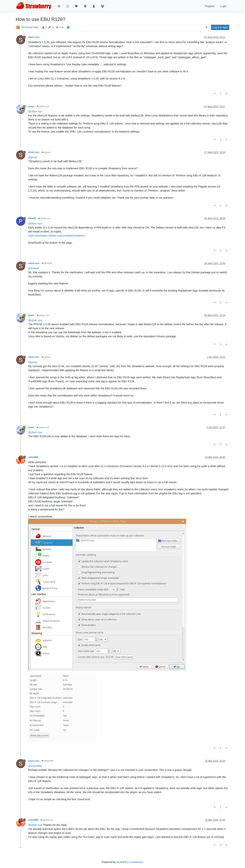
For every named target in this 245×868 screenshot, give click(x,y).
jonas (31, 106)
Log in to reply (220, 27)
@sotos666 (48, 761)
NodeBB (122, 862)
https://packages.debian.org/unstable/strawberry (57, 236)
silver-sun (34, 37)
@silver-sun (43, 106)
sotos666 (33, 457)
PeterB (32, 218)
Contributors (136, 862)
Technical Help (30, 27)
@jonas (46, 152)
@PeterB (47, 263)
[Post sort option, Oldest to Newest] (206, 27)
